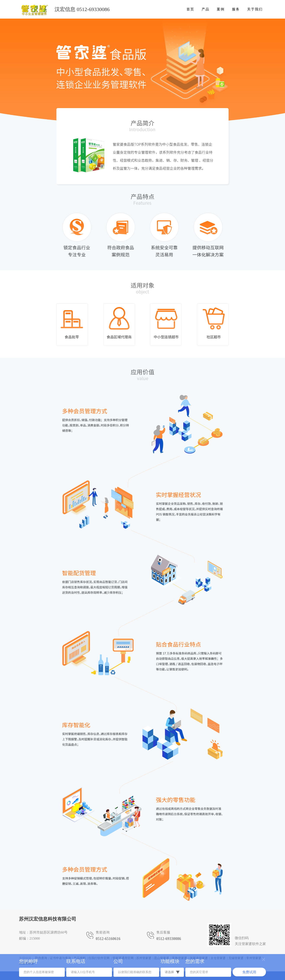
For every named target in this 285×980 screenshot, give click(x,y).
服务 (236, 9)
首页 (190, 9)
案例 (221, 9)
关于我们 (255, 9)
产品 (206, 9)
